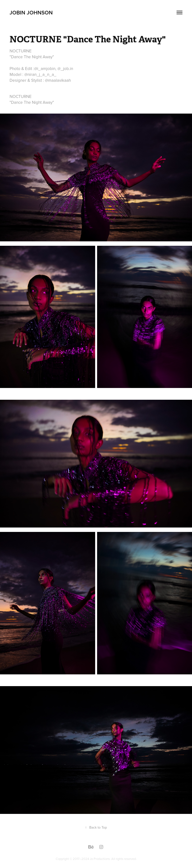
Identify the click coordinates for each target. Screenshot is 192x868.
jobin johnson (31, 12)
